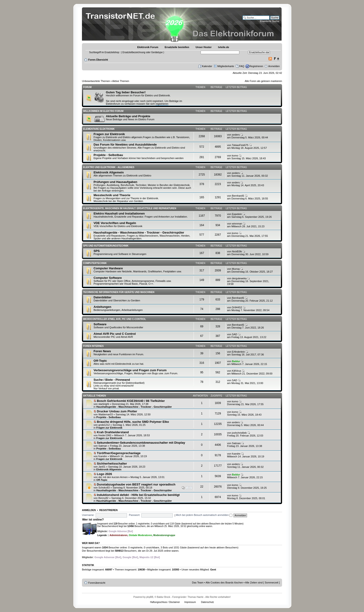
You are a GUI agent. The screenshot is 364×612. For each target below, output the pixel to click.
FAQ (242, 66)
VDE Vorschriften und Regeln (115, 223)
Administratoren (119, 535)
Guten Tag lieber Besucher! (126, 92)
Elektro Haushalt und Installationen (119, 213)
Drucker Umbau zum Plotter (117, 411)
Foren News (102, 351)
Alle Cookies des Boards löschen (224, 583)
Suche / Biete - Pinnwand (112, 380)
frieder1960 (105, 435)
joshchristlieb (239, 433)
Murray (236, 269)
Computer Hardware (108, 268)
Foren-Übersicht (98, 60)
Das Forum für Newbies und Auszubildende (125, 145)
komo (235, 156)
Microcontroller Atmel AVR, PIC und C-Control (115, 319)
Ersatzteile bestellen (177, 47)
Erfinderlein (238, 352)
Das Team (198, 583)
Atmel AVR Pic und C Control (115, 334)
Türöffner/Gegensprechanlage (119, 453)
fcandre (103, 456)
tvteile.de (224, 47)
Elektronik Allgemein (109, 172)
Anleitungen (102, 307)
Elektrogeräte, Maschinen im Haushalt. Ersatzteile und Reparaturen (130, 208)
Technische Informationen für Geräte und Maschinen (119, 292)
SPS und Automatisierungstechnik (106, 246)
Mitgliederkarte (226, 66)
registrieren (162, 104)
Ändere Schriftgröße (276, 59)
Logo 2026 (104, 474)
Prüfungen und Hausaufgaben (115, 182)
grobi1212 (104, 425)
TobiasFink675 (240, 145)
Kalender (207, 66)
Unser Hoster (204, 47)
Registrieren (256, 66)
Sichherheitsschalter (112, 464)
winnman (237, 224)
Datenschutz (208, 602)
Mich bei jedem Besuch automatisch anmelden (204, 515)
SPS (97, 251)
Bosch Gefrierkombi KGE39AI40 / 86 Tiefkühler (131, 401)
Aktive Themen (121, 81)
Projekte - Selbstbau (108, 155)
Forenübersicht (97, 583)
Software (100, 324)
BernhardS (238, 196)
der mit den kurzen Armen (113, 477)
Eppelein (237, 214)
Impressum (190, 602)
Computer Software (108, 278)
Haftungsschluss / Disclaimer (165, 602)
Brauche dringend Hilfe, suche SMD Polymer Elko (133, 422)
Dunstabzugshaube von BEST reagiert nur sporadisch (136, 484)
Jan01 (102, 467)
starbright (104, 404)
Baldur (236, 361)
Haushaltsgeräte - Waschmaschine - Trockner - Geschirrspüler (139, 233)
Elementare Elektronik (99, 129)
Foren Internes (93, 346)
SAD (235, 334)
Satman (103, 446)
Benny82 (103, 498)
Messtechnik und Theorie (112, 195)
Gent (213, 570)
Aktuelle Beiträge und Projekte (128, 116)
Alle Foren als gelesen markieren (263, 81)
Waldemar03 (106, 414)
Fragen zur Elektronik (109, 134)
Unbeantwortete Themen (96, 81)
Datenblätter (102, 297)
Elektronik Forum (148, 47)
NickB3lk (237, 251)
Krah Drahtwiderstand (113, 432)
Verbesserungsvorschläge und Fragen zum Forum (130, 370)
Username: (88, 515)
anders (236, 135)
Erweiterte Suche (270, 21)
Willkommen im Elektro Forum (103, 111)
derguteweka (239, 278)
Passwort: (134, 515)
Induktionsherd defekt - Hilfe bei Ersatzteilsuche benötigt (138, 495)
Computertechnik (95, 263)
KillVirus (237, 371)
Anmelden (274, 66)
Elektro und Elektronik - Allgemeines (109, 167)
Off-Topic (100, 361)
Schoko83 (104, 488)
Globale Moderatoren (140, 535)
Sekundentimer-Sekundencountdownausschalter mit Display (141, 443)
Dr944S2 (237, 307)
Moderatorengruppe (164, 535)
